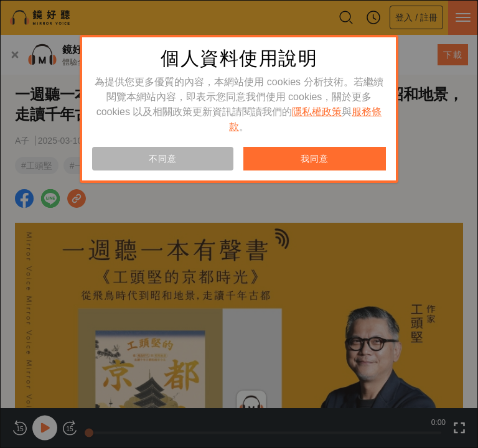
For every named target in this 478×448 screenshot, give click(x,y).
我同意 (314, 159)
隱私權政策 (317, 112)
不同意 (162, 159)
